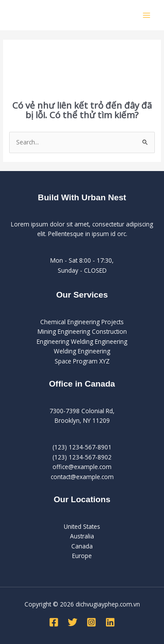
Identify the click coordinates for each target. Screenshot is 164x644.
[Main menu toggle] (147, 15)
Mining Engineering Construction (82, 331)
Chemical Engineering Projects (82, 322)
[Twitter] (73, 622)
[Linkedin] (110, 622)
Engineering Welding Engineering (82, 341)
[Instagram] (91, 622)
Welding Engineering (82, 351)
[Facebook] (54, 622)
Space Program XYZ (82, 361)
